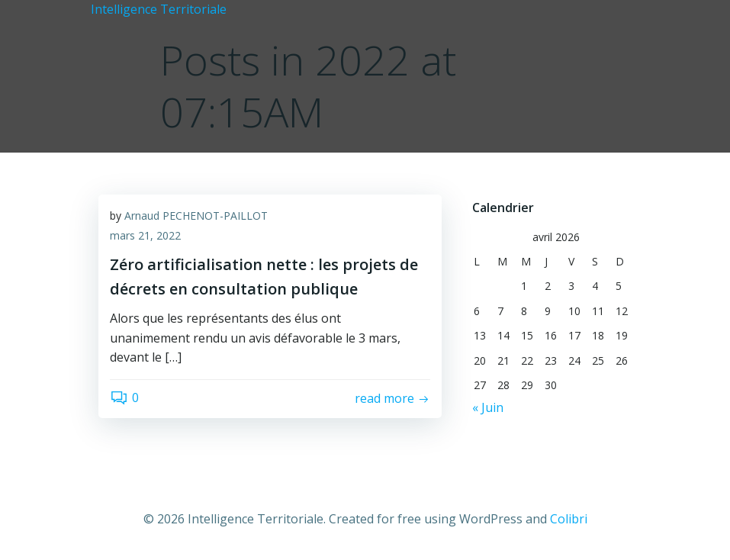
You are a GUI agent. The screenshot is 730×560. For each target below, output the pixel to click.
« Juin (488, 407)
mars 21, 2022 (145, 235)
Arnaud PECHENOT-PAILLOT (196, 216)
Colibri (569, 519)
